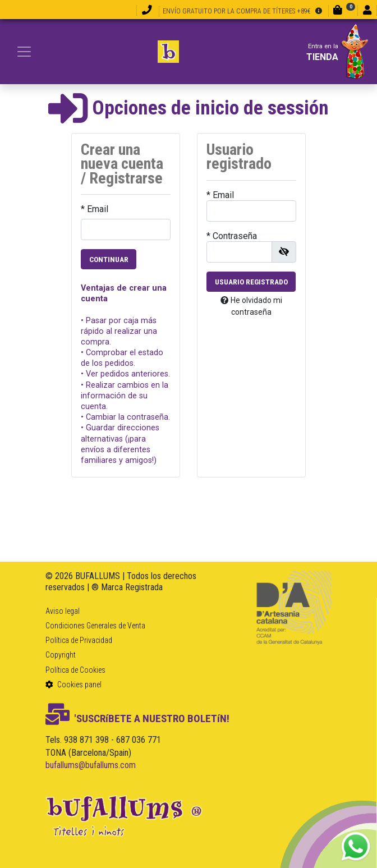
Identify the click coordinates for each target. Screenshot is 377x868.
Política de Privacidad (79, 640)
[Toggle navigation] (24, 52)
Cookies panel (73, 685)
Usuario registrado (251, 282)
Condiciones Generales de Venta (95, 626)
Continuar (109, 259)
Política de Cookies (75, 670)
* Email (95, 209)
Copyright (61, 655)
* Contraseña (232, 236)
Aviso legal (63, 611)
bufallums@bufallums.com (91, 765)
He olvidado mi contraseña (251, 306)
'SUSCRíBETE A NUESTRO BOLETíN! (137, 718)
